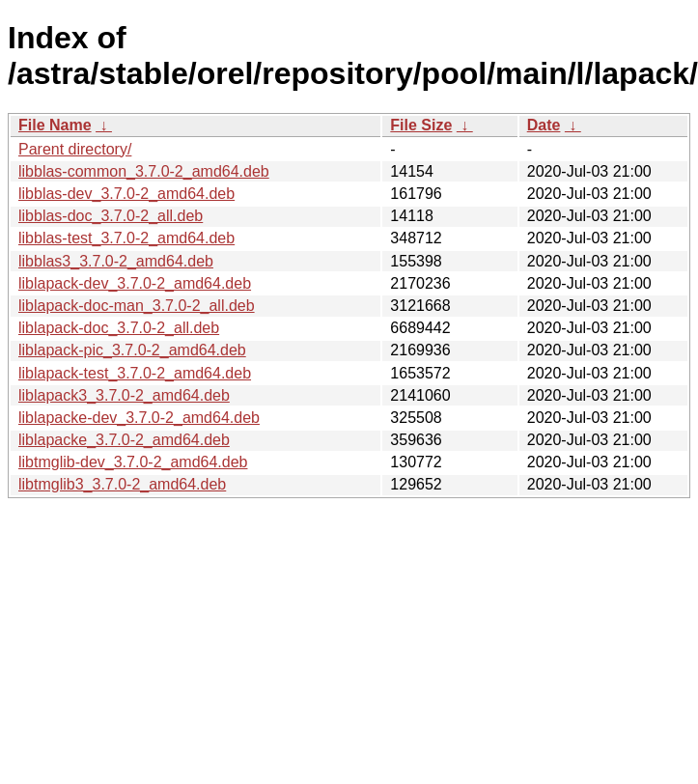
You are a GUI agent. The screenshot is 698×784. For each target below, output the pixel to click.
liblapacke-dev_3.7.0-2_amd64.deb (139, 418)
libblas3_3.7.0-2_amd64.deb (116, 261)
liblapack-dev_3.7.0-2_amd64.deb (135, 283)
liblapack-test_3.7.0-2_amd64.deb (135, 373)
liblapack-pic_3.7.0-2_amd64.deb (132, 350)
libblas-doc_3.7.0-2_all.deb (111, 216)
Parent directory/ (75, 149)
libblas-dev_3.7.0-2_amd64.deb (126, 194)
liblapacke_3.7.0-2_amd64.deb (124, 440)
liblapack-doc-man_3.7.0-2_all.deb (137, 306)
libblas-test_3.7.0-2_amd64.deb (126, 238)
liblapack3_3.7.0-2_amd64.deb (124, 395)
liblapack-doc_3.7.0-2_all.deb (119, 328)
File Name (55, 125)
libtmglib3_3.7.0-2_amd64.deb (122, 484)
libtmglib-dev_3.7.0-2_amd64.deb (133, 462)
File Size (421, 125)
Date (544, 125)
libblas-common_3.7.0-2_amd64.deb (144, 171)
